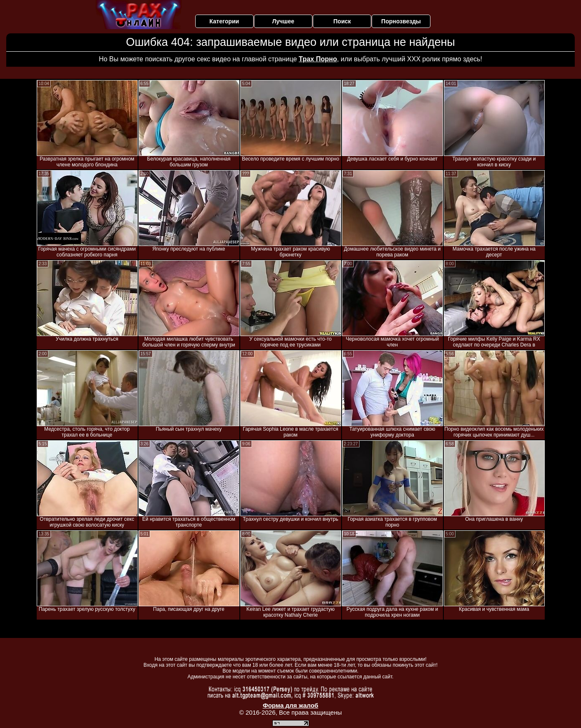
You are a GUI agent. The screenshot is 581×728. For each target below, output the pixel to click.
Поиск (342, 21)
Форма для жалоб (290, 705)
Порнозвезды (401, 21)
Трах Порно (318, 59)
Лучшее (283, 21)
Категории (224, 21)
